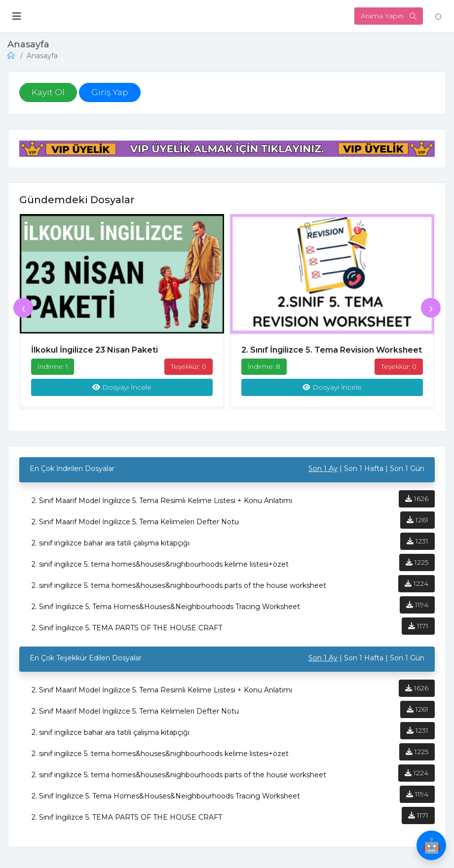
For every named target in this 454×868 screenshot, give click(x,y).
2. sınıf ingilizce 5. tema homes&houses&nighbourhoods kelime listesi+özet (160, 570)
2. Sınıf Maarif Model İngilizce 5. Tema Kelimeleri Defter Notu (135, 527)
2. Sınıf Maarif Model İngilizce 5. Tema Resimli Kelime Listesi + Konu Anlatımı (162, 506)
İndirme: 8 (264, 369)
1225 (417, 568)
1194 (417, 610)
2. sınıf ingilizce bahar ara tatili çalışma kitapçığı (111, 548)
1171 (418, 631)
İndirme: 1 (53, 369)
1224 (416, 589)
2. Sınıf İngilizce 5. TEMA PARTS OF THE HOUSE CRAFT (127, 633)
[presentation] (23, 311)
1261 (417, 525)
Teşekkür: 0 (189, 369)
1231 (417, 546)
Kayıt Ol (48, 93)
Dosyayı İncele (122, 390)
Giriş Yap (110, 93)
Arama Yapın (389, 16)
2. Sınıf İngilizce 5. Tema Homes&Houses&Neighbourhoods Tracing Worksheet (166, 612)
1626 (417, 504)
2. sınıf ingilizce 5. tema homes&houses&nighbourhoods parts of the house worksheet (179, 591)
